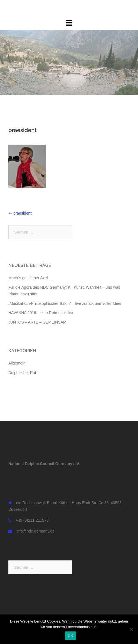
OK (70, 636)
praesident (22, 213)
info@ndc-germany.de (35, 531)
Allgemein (17, 363)
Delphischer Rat (22, 373)
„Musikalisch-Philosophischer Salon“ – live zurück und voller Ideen (65, 303)
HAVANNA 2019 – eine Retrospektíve (41, 313)
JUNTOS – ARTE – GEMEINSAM (37, 322)
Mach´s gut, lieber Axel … (31, 278)
